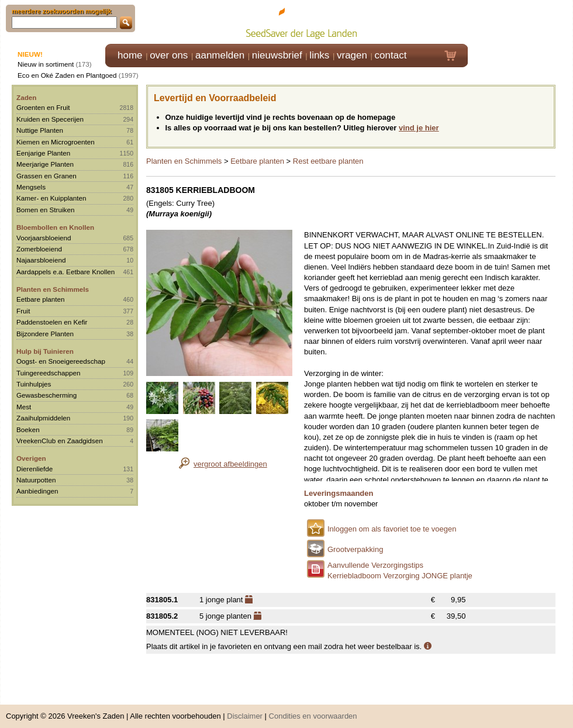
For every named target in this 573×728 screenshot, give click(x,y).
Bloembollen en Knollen (55, 227)
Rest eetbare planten (328, 161)
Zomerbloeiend (39, 249)
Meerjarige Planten (45, 164)
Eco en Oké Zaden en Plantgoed (67, 75)
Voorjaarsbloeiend (44, 238)
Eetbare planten (41, 299)
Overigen (31, 458)
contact (391, 55)
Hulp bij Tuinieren (45, 351)
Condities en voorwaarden (313, 710)
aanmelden (220, 55)
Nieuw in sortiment (46, 64)
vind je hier (419, 128)
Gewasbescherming (46, 395)
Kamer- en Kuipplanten (51, 198)
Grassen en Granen (46, 176)
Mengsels (31, 187)
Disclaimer (245, 710)
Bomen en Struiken (45, 210)
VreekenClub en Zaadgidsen (60, 441)
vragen (352, 55)
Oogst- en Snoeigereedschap (61, 361)
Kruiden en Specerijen (50, 119)
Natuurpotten (36, 480)
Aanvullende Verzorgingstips (375, 565)
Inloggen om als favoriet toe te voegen (392, 529)
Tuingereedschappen (48, 373)
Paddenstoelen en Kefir (52, 322)
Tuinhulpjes (34, 384)
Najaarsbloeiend (41, 260)
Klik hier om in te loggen (521, 21)
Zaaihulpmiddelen (43, 418)
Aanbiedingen (37, 491)
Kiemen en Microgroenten (56, 142)
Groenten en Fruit (43, 107)
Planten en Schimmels (53, 289)
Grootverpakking (355, 549)
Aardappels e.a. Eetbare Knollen (65, 272)
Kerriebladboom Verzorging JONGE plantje (400, 576)
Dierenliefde (34, 469)
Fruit (23, 311)
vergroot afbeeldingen (230, 464)
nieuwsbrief (277, 55)
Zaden (26, 97)
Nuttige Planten (40, 130)
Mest (24, 407)
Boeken (28, 429)
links (319, 55)
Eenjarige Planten (43, 153)
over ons (169, 55)
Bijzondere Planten (45, 334)
